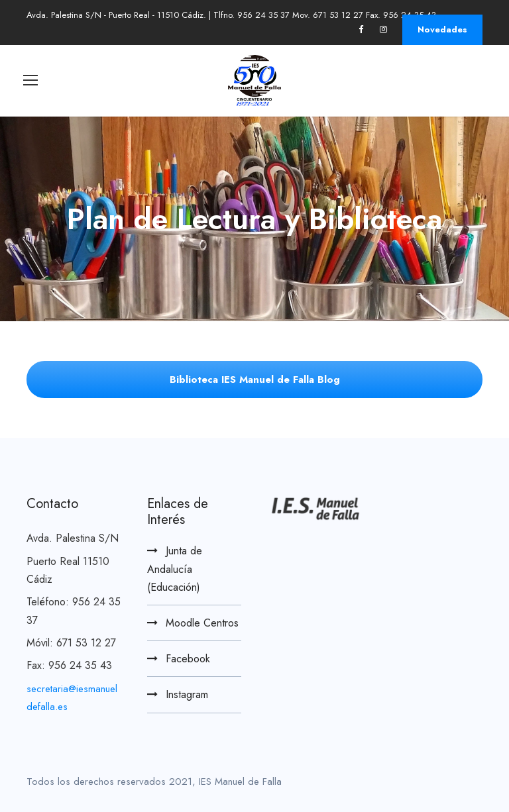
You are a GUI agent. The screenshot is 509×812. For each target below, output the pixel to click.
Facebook (188, 659)
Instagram (187, 694)
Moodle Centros (202, 623)
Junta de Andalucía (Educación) (175, 569)
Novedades (442, 29)
